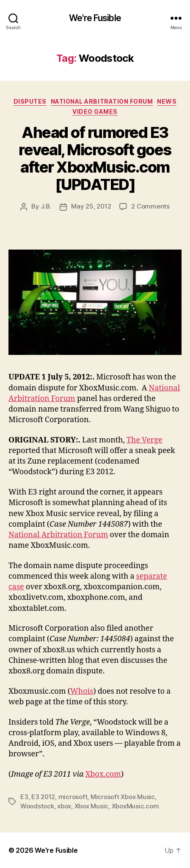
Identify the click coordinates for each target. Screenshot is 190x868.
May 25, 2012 (91, 206)
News (167, 101)
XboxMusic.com (135, 806)
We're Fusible (95, 18)
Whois (82, 691)
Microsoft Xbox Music (123, 797)
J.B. (46, 206)
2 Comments (150, 206)
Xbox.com (103, 774)
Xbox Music (91, 806)
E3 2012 (43, 797)
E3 (24, 797)
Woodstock (37, 806)
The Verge (145, 440)
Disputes (30, 101)
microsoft (73, 797)
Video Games (95, 111)
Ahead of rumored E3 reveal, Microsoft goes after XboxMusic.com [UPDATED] (95, 158)
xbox (64, 806)
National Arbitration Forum (102, 101)
